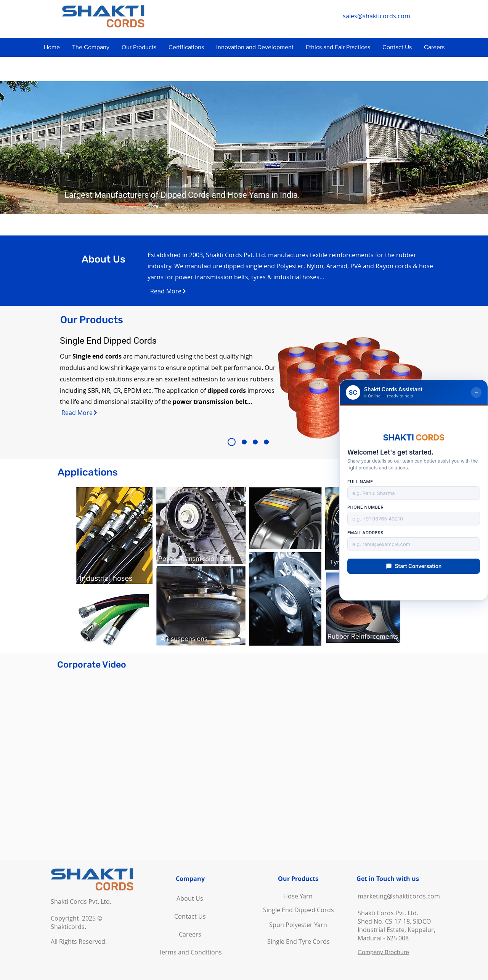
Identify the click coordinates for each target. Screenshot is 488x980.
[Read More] (169, 291)
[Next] (466, 147)
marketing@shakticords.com (399, 896)
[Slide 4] (266, 442)
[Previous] (22, 147)
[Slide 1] (232, 442)
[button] (91, 47)
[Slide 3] (255, 442)
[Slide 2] (244, 442)
